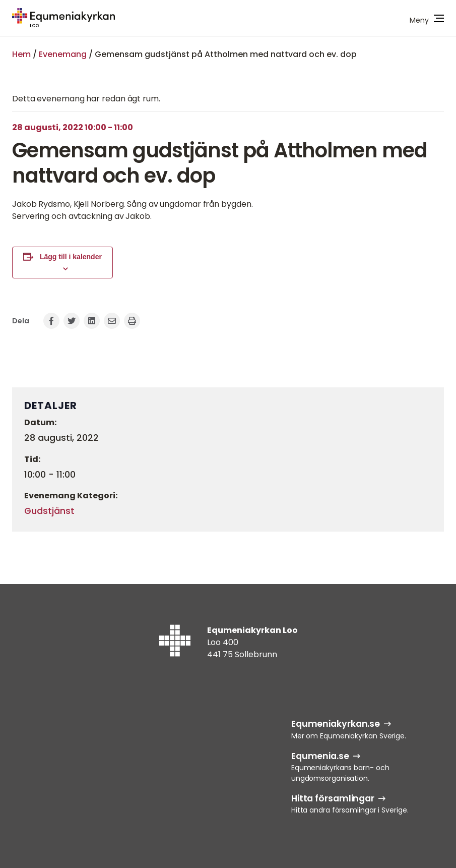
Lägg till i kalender (71, 257)
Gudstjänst (49, 511)
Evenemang (63, 54)
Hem (21, 54)
